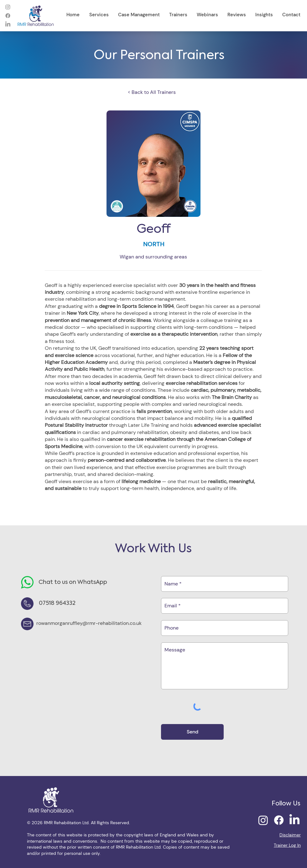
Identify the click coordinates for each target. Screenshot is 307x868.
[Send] (192, 732)
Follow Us (286, 804)
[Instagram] (8, 7)
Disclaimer (290, 835)
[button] (99, 15)
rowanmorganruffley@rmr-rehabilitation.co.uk (89, 623)
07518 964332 (57, 603)
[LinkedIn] (8, 24)
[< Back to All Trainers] (153, 92)
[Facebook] (8, 16)
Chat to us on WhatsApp (73, 582)
